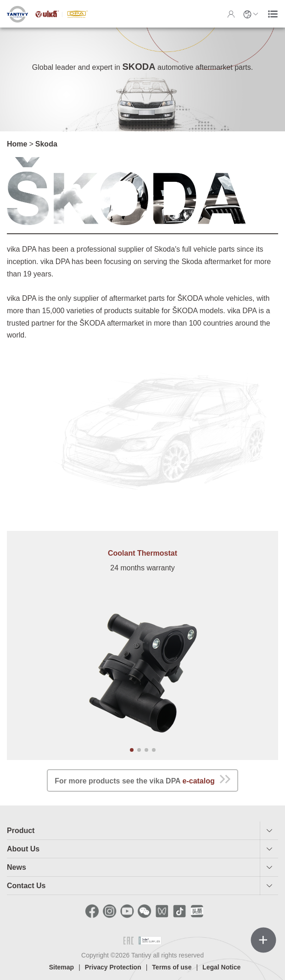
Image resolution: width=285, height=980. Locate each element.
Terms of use (172, 967)
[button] (132, 750)
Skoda (46, 144)
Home (17, 144)
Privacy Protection (113, 967)
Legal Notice (221, 967)
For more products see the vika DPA (142, 779)
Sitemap (61, 967)
